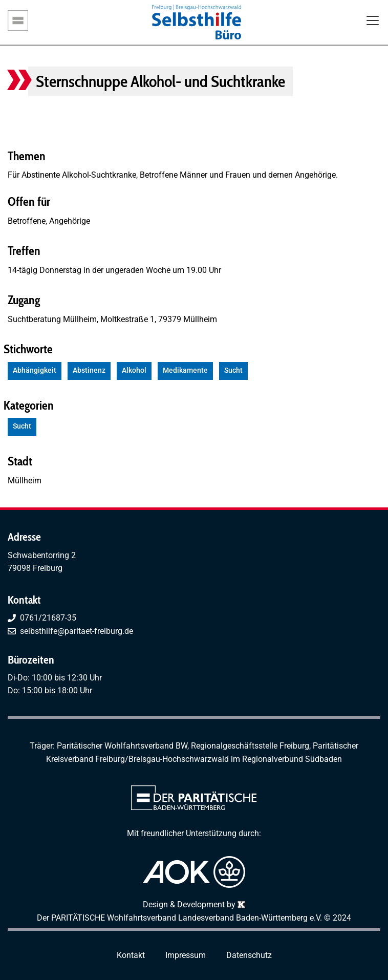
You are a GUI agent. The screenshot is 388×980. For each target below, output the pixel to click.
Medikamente (185, 370)
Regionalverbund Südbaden (292, 759)
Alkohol (134, 370)
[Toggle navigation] (373, 22)
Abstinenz (89, 370)
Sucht (233, 370)
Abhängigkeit (35, 370)
